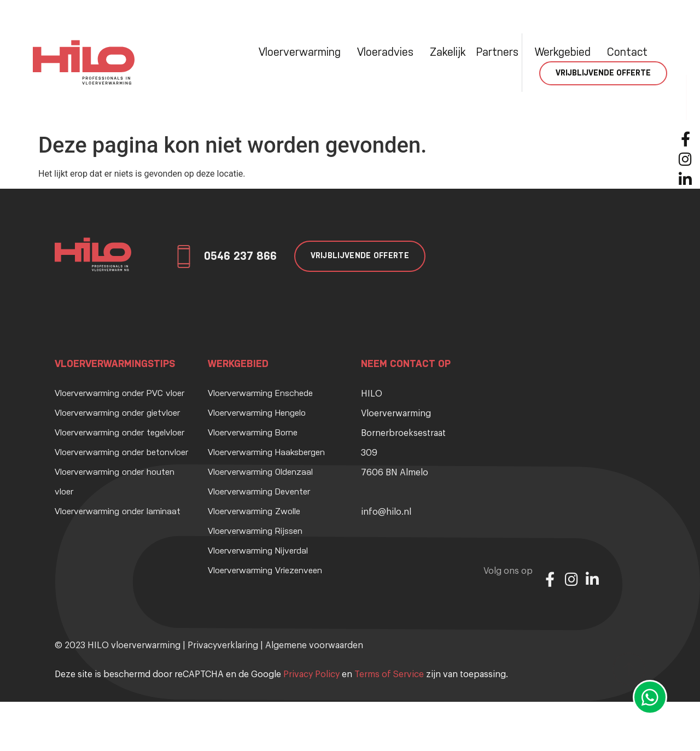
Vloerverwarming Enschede (260, 394)
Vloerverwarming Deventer (259, 492)
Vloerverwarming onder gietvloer (117, 414)
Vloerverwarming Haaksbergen (266, 453)
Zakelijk (448, 53)
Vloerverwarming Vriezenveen (265, 571)
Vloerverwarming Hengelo (257, 414)
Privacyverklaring (223, 645)
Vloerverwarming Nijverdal (258, 551)
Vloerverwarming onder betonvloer (121, 453)
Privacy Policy (311, 674)
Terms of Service (389, 674)
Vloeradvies (388, 53)
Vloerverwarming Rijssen (255, 532)
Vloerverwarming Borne (253, 433)
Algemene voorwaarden (314, 645)
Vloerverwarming (302, 53)
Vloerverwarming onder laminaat (118, 512)
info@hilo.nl (386, 512)
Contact (627, 53)
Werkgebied (565, 53)
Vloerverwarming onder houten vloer (115, 482)
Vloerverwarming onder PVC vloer (119, 394)
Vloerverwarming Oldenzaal (260, 473)
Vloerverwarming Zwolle (254, 512)
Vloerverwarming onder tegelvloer (119, 433)
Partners (500, 53)
